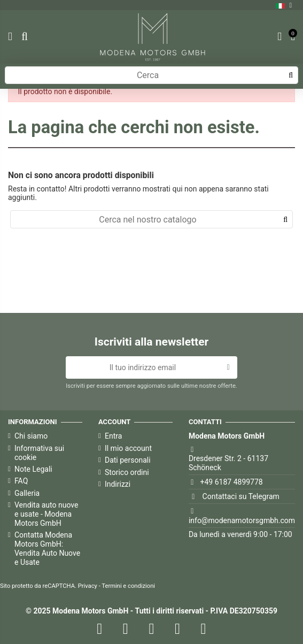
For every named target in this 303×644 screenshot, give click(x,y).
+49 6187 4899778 (232, 482)
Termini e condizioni (128, 586)
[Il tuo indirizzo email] (142, 367)
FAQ (21, 481)
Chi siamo (31, 436)
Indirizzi (118, 484)
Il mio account (128, 448)
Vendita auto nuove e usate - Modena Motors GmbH (46, 514)
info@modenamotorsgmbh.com (242, 520)
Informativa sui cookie (39, 453)
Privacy (88, 586)
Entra (113, 436)
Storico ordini (127, 472)
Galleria (27, 493)
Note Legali (33, 469)
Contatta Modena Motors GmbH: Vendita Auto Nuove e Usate (47, 548)
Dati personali (128, 460)
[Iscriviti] (228, 367)
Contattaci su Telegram (241, 496)
